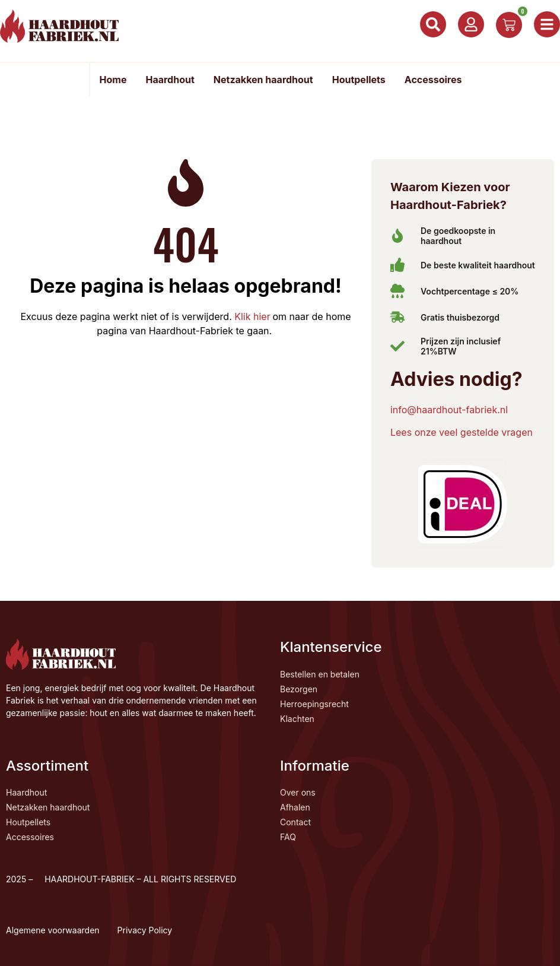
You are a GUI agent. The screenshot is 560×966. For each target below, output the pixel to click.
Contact (295, 822)
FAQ (288, 837)
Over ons (298, 792)
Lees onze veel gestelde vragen (462, 432)
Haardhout (170, 80)
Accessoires (433, 80)
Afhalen (295, 807)
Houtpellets (359, 80)
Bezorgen (299, 689)
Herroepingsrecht (314, 704)
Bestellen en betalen (320, 674)
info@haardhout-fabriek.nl (449, 410)
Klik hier (251, 316)
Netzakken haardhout (263, 80)
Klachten (297, 719)
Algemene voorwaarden (53, 930)
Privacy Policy (145, 930)
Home (113, 80)
